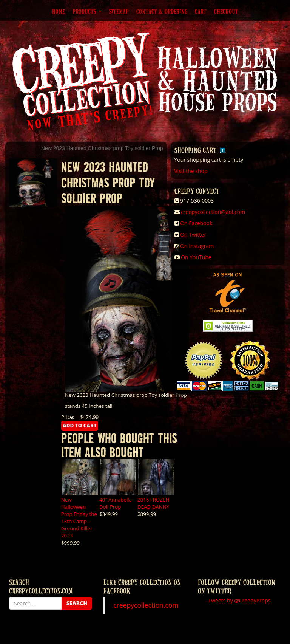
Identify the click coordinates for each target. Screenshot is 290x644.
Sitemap (119, 11)
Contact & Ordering (162, 11)
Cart (201, 11)
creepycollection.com (146, 605)
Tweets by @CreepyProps (240, 600)
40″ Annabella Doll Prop (116, 503)
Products (87, 11)
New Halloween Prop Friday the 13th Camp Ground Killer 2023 (79, 518)
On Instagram (197, 246)
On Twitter (193, 235)
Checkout (226, 11)
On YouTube (196, 257)
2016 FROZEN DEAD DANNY (153, 503)
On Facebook (196, 223)
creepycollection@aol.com (213, 212)
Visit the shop (191, 171)
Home (59, 11)
